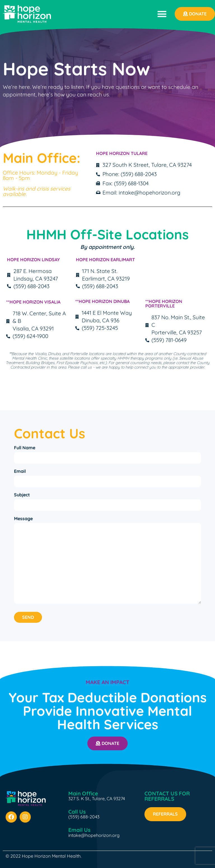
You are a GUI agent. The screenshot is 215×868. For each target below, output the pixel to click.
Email (20, 471)
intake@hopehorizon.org (94, 833)
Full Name (25, 448)
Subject (22, 493)
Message (23, 516)
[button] (162, 14)
